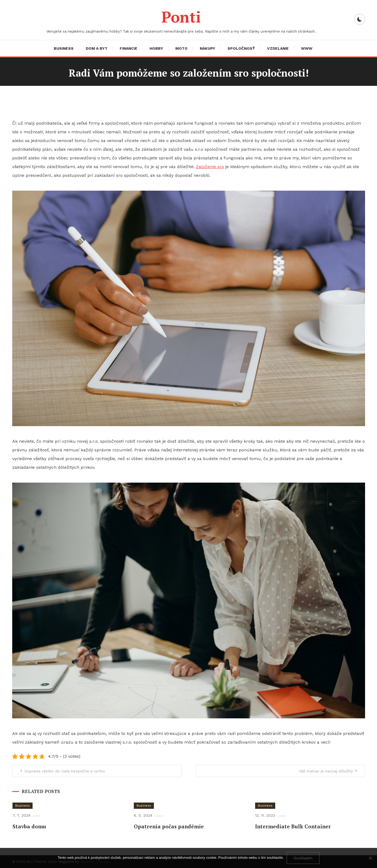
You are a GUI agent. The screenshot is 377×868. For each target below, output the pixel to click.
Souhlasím (303, 858)
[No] (370, 858)
